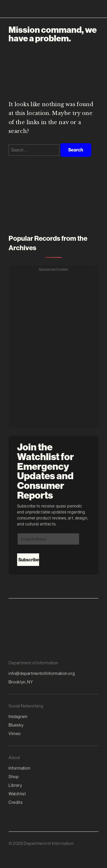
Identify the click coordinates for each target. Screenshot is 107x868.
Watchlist (17, 794)
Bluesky (16, 725)
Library (15, 785)
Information (20, 768)
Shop (14, 777)
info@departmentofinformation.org (42, 673)
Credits (16, 802)
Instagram (18, 716)
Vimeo (15, 734)
